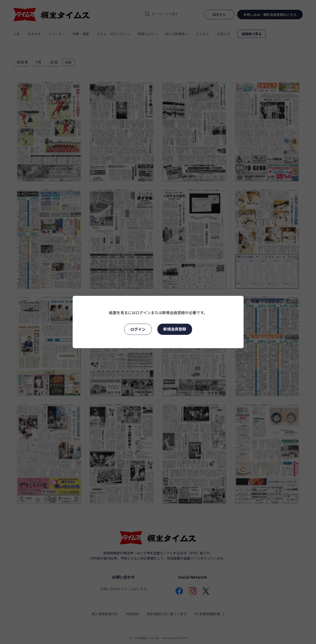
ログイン (138, 329)
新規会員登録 (175, 329)
